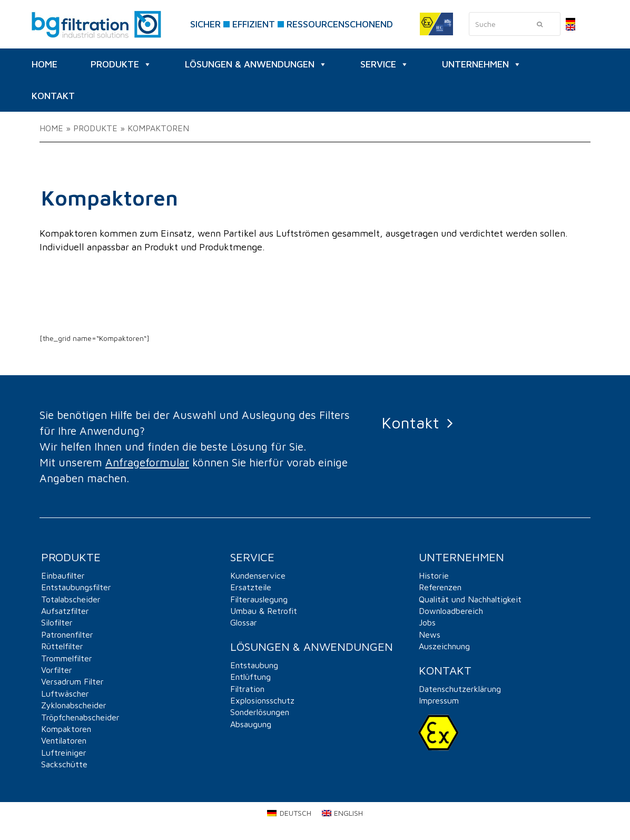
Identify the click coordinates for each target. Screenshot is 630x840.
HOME (45, 64)
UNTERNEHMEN (482, 64)
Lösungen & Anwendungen (256, 64)
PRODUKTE (121, 64)
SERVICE (385, 64)
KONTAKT (53, 96)
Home (51, 128)
